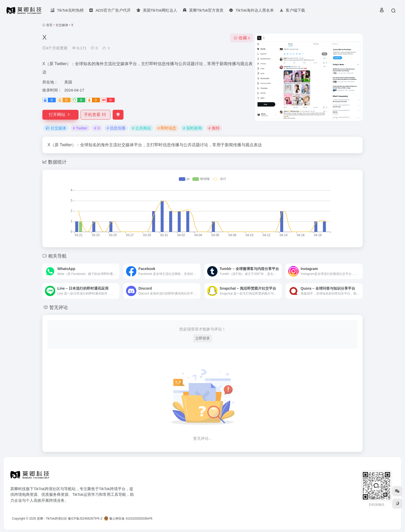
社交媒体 (62, 25)
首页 (49, 25)
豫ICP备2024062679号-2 (85, 519)
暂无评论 (59, 307)
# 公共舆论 (141, 128)
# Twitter (80, 128)
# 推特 (214, 128)
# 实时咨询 (192, 128)
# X (97, 128)
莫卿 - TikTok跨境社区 (52, 519)
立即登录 (202, 338)
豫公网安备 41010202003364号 (128, 519)
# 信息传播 (116, 128)
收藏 (242, 38)
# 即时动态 (167, 128)
